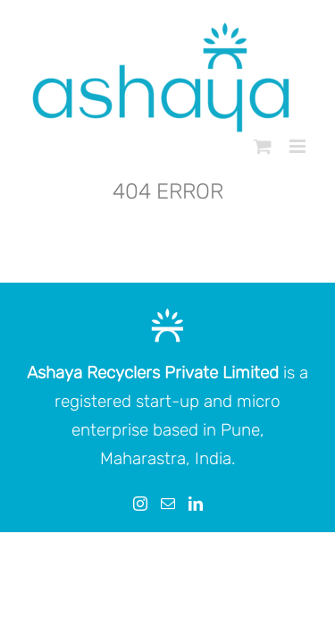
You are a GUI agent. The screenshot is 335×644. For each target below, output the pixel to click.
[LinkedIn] (196, 548)
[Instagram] (140, 548)
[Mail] (168, 548)
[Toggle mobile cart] (263, 146)
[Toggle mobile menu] (299, 146)
